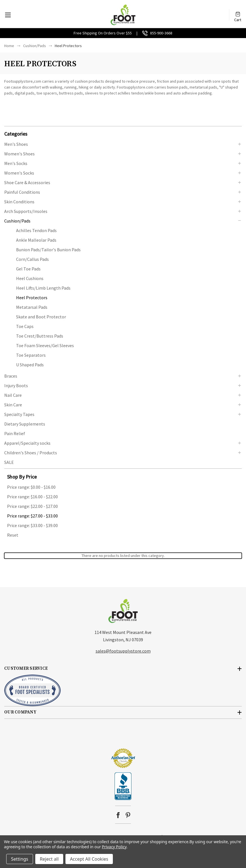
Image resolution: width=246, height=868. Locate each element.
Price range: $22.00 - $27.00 (32, 506)
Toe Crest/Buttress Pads (40, 336)
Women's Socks (19, 173)
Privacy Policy (114, 847)
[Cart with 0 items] (238, 12)
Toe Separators (31, 355)
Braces (11, 376)
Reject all (49, 859)
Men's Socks (16, 163)
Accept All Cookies (89, 859)
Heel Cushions (30, 278)
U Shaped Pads (30, 365)
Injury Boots (16, 385)
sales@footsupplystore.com (123, 651)
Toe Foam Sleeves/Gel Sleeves (45, 345)
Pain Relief (15, 433)
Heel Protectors (32, 298)
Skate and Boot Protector (41, 317)
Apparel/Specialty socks (27, 443)
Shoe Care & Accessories (27, 182)
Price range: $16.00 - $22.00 (32, 497)
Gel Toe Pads (28, 269)
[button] (123, 134)
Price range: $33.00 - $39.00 (32, 525)
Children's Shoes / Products (31, 453)
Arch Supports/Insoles (26, 211)
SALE (9, 462)
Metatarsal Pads (32, 307)
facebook (118, 815)
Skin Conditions (19, 202)
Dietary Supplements (25, 424)
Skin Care (13, 405)
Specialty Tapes (19, 414)
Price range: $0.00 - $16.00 (31, 487)
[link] (123, 738)
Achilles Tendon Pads (36, 230)
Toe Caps (25, 326)
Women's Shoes (19, 154)
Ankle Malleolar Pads (36, 240)
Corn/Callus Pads (32, 259)
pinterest (128, 815)
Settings (20, 859)
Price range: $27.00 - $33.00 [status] (32, 516)
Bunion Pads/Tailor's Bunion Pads (48, 250)
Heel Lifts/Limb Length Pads (43, 288)
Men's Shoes (16, 144)
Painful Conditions (22, 192)
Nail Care (13, 395)
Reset (13, 535)
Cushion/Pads (17, 221)
